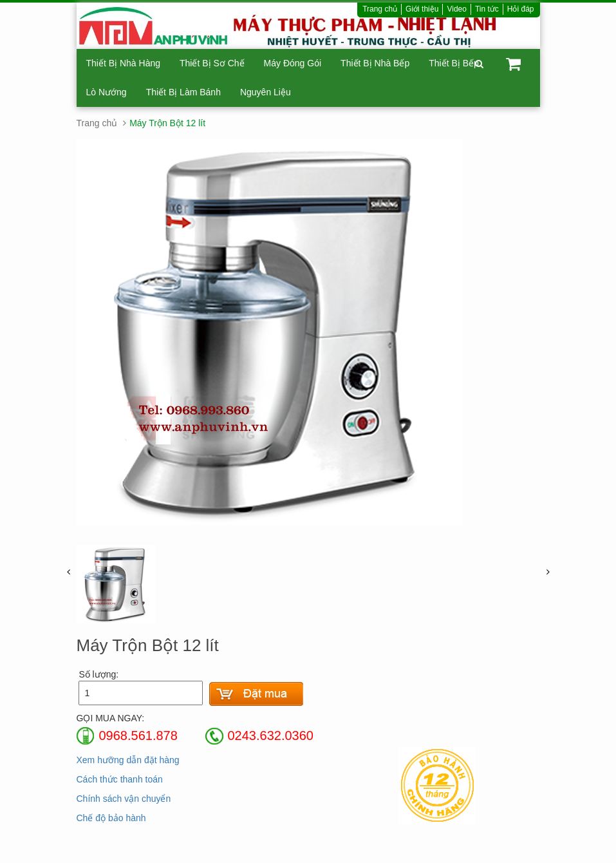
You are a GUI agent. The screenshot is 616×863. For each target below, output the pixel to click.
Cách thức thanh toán (120, 779)
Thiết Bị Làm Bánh (183, 92)
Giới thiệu (422, 9)
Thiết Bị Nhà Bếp (375, 63)
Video (456, 9)
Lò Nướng (107, 92)
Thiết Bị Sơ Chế (212, 63)
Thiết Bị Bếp (454, 63)
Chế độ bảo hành (111, 818)
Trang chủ (380, 9)
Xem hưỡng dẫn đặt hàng (128, 760)
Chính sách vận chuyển (124, 799)
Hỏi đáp (521, 9)
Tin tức (487, 9)
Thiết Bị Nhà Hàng (124, 63)
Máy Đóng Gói (293, 63)
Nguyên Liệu (266, 92)
